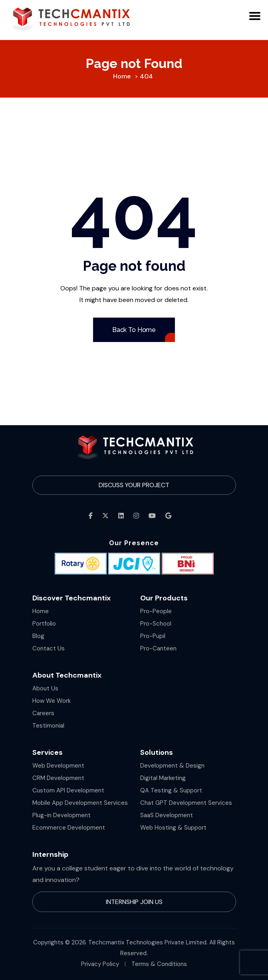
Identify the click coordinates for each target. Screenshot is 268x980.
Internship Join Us (134, 902)
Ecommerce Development (69, 828)
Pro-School (156, 624)
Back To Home (134, 330)
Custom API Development (68, 790)
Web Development (58, 766)
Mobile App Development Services (80, 803)
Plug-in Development (62, 815)
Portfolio (44, 624)
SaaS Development (167, 815)
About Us (45, 688)
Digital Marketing (163, 778)
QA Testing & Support (171, 790)
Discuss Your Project (134, 485)
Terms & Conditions (159, 964)
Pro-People (156, 611)
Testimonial (48, 726)
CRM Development (58, 778)
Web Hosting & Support (173, 828)
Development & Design (172, 766)
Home (41, 611)
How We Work (52, 701)
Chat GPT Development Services (186, 803)
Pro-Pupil (153, 636)
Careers (43, 713)
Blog (38, 636)
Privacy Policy (100, 964)
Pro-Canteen (158, 648)
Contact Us (49, 648)
